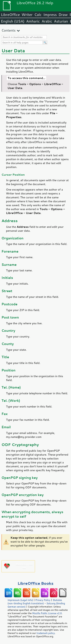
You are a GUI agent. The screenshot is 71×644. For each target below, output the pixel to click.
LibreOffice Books (36, 583)
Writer (27, 15)
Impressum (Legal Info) (20, 600)
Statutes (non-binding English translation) (35, 602)
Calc (38, 15)
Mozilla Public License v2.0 (47, 613)
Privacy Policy (43, 600)
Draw (63, 15)
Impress (50, 15)
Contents (9, 30)
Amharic (33, 21)
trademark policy (46, 633)
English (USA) (13, 21)
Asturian (61, 21)
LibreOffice (10, 15)
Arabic (47, 21)
